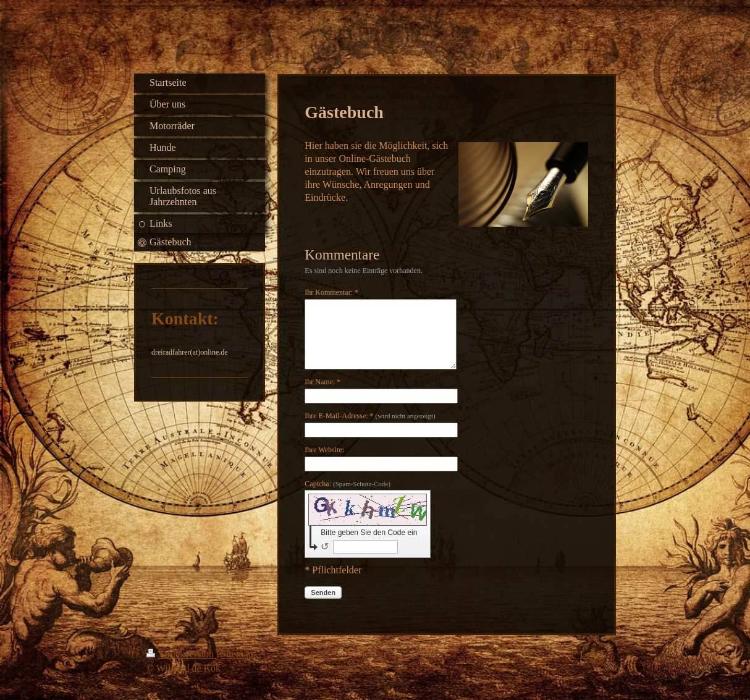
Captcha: (348, 484)
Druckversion (181, 654)
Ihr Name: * (322, 382)
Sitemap (237, 654)
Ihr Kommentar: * (331, 292)
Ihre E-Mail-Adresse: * (370, 416)
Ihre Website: (324, 450)
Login (592, 654)
